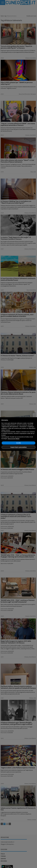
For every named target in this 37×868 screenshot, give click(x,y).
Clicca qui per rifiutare (14, 439)
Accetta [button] (18, 443)
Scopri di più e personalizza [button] (18, 447)
